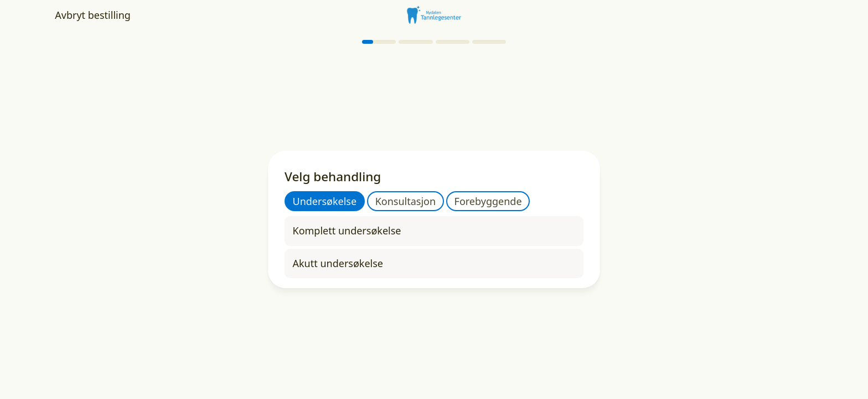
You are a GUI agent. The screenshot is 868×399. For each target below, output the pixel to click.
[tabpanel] (434, 247)
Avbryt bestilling (93, 15)
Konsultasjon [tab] (405, 201)
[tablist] (407, 201)
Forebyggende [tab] (488, 201)
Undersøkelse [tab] (325, 201)
